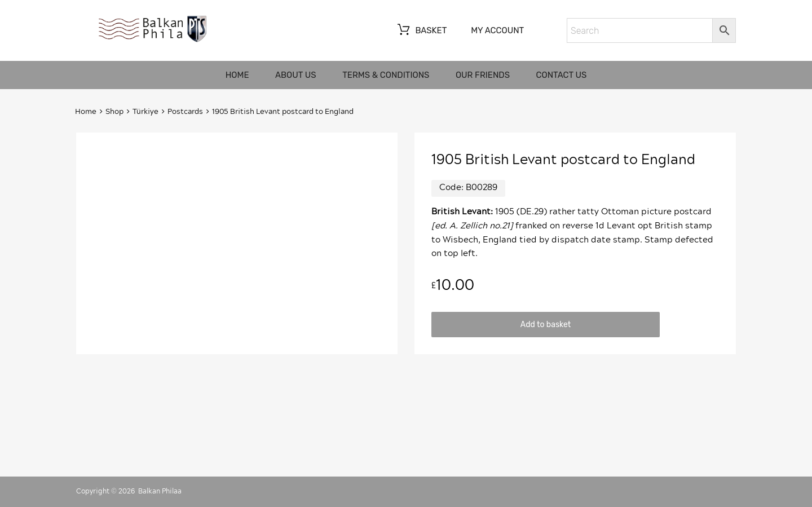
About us (296, 75)
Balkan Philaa (160, 491)
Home (237, 75)
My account (497, 30)
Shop (114, 112)
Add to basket (546, 324)
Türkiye (145, 112)
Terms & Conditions (386, 75)
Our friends (483, 75)
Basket (421, 31)
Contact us (562, 75)
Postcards (185, 112)
